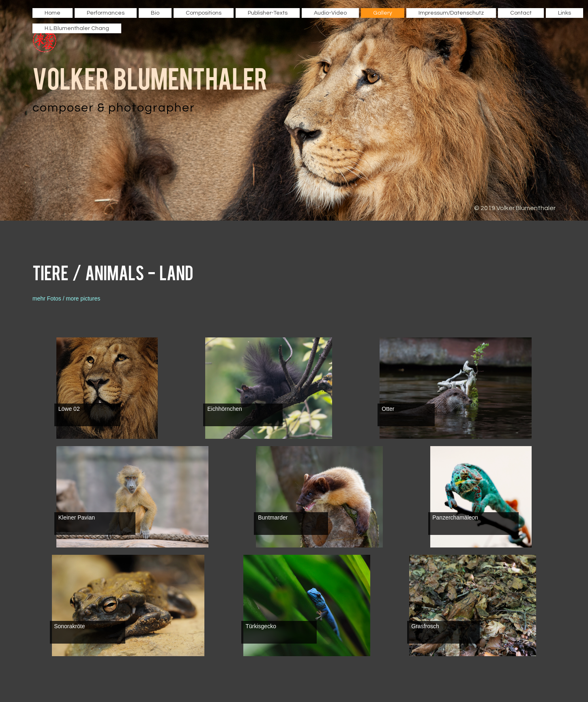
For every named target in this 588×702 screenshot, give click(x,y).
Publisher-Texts (268, 13)
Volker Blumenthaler (150, 77)
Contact (521, 13)
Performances (106, 13)
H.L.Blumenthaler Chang (77, 28)
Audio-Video (330, 13)
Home (53, 13)
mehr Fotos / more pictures (66, 298)
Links (564, 13)
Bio (155, 13)
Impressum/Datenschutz (451, 13)
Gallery (383, 13)
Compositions (204, 13)
